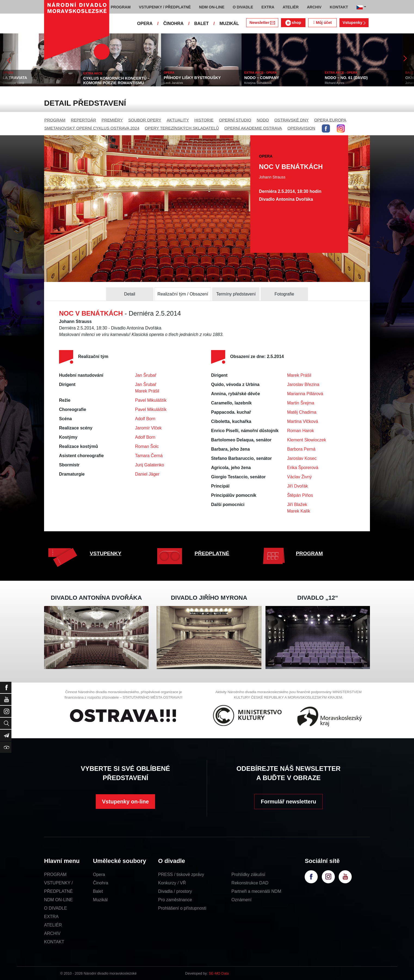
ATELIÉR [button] (291, 7)
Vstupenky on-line (125, 802)
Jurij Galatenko (150, 465)
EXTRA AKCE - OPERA (261, 73)
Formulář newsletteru (288, 802)
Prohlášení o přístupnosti (182, 908)
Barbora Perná (301, 449)
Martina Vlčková (303, 421)
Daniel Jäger (147, 474)
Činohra (101, 883)
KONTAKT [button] (339, 7)
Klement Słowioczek (307, 440)
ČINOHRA (173, 23)
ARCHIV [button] (314, 7)
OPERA (145, 23)
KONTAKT (54, 942)
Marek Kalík (299, 511)
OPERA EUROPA (330, 120)
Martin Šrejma (301, 403)
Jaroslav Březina (303, 384)
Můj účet (322, 23)
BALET (201, 23)
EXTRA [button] (268, 7)
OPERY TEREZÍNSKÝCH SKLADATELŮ (182, 128)
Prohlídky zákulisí (248, 874)
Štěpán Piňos (300, 495)
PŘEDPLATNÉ (212, 553)
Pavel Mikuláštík (151, 400)
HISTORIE (204, 120)
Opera (99, 874)
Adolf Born (145, 419)
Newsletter (262, 23)
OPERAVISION (301, 128)
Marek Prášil (147, 391)
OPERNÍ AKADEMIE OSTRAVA (253, 128)
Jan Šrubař (146, 375)
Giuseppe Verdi (13, 83)
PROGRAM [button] (121, 7)
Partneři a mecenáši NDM (256, 891)
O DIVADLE (55, 908)
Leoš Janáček (173, 83)
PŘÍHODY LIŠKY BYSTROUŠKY (192, 78)
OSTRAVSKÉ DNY (291, 120)
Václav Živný (300, 477)
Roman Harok (301, 431)
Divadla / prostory (175, 891)
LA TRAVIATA (15, 78)
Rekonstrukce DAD (250, 883)
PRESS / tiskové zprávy (181, 874)
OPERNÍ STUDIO (235, 120)
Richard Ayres (334, 83)
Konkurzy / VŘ (172, 883)
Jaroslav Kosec (302, 458)
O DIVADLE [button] (243, 7)
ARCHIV (52, 933)
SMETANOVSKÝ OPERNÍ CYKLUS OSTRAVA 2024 (92, 128)
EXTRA (51, 917)
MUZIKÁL (229, 23)
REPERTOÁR (84, 120)
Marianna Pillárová (305, 394)
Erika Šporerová (303, 468)
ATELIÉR (53, 925)
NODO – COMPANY (262, 78)
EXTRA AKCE (93, 73)
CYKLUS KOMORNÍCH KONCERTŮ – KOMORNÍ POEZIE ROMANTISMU (116, 81)
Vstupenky (354, 23)
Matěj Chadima (302, 412)
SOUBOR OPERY (145, 120)
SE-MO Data (219, 973)
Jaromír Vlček (149, 428)
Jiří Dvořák (298, 486)
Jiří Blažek (297, 505)
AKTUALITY (178, 120)
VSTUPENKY (106, 553)
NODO (263, 120)
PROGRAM (55, 120)
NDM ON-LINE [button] (212, 7)
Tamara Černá (149, 456)
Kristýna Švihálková (258, 83)
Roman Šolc (147, 446)
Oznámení (242, 900)
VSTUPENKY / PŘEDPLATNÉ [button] (165, 7)
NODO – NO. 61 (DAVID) (346, 78)
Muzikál (100, 900)
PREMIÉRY (112, 120)
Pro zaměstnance (175, 900)
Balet (98, 891)
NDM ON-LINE (58, 900)
